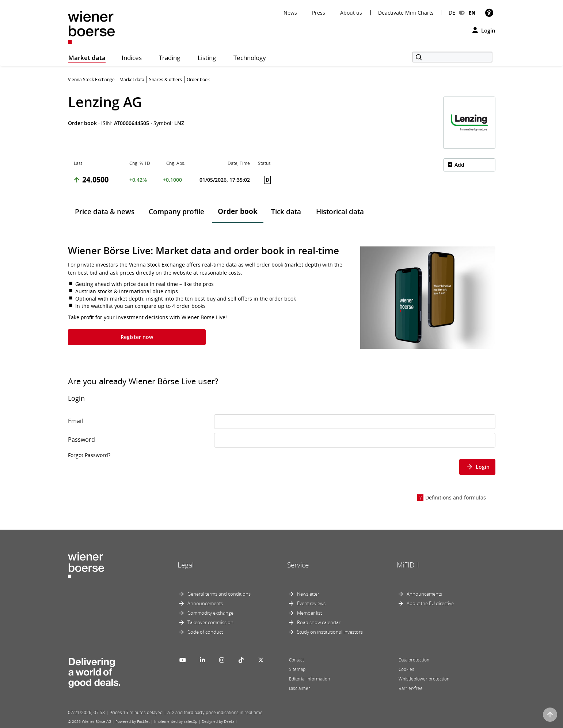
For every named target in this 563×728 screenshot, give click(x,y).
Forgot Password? (89, 455)
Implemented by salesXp (176, 721)
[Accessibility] (489, 13)
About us (351, 13)
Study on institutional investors (330, 632)
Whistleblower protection (424, 679)
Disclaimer (300, 688)
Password (81, 440)
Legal (186, 565)
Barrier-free (411, 688)
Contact (296, 660)
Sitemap (297, 669)
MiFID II (408, 565)
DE (452, 13)
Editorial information (309, 679)
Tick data (286, 212)
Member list (309, 613)
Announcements (205, 603)
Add (459, 165)
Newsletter (308, 594)
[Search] (452, 57)
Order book (238, 211)
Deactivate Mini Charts (406, 13)
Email (75, 421)
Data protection (414, 660)
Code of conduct (205, 632)
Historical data (340, 212)
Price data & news (105, 212)
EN (472, 13)
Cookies (406, 669)
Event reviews (311, 603)
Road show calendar (319, 622)
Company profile (176, 212)
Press (319, 13)
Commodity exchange (210, 613)
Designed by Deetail (219, 721)
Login (484, 30)
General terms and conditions (219, 594)
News (290, 13)
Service (298, 565)
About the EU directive (430, 603)
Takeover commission (210, 622)
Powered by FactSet (133, 721)
